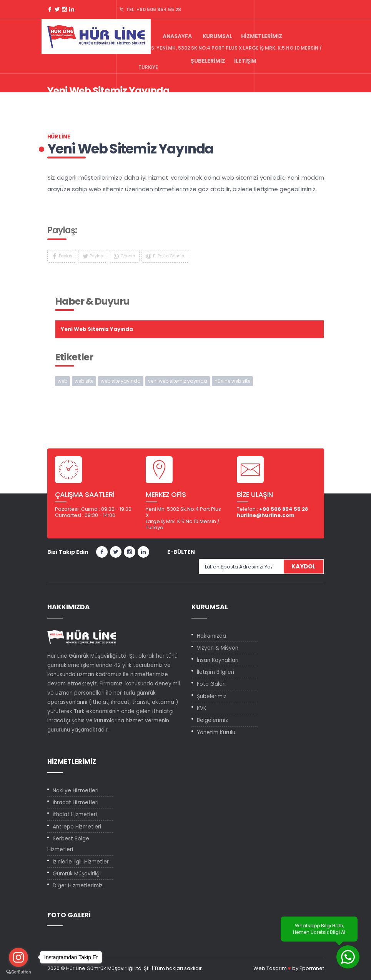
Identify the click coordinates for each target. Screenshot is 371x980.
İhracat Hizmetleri (76, 802)
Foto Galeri (211, 684)
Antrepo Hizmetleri (77, 827)
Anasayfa (177, 36)
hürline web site (232, 381)
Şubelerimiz (208, 61)
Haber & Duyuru (100, 103)
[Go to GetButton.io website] (18, 972)
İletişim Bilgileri (215, 672)
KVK (202, 708)
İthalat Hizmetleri (75, 814)
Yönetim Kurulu (216, 732)
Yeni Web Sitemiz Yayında (160, 103)
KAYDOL (304, 566)
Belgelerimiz (212, 720)
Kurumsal (217, 36)
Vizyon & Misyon (218, 648)
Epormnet (312, 968)
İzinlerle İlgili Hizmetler (81, 862)
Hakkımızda (211, 636)
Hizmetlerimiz (261, 36)
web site (84, 381)
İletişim (245, 61)
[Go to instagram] (18, 957)
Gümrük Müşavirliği (77, 874)
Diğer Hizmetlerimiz (78, 886)
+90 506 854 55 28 (159, 9)
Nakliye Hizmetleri (76, 791)
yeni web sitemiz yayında (178, 381)
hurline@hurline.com (266, 515)
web (62, 381)
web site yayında (121, 381)
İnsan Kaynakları (218, 660)
